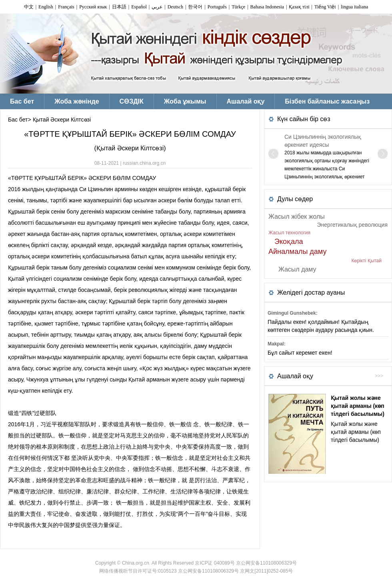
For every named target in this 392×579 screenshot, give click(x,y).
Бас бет (18, 120)
